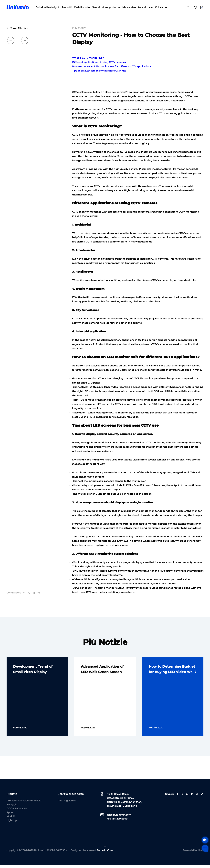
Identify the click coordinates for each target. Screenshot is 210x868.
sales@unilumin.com (119, 818)
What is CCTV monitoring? (88, 61)
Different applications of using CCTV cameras (99, 65)
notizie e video (127, 8)
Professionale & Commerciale (24, 804)
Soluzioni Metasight (48, 8)
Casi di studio (82, 8)
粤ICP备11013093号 (57, 853)
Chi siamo (161, 8)
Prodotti (67, 8)
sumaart (91, 853)
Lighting (12, 823)
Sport (10, 815)
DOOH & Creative (17, 811)
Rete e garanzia (67, 804)
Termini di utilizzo (193, 853)
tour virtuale (145, 8)
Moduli (11, 819)
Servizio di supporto (104, 8)
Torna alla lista (17, 31)
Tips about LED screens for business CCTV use (99, 74)
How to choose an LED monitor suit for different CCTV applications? (112, 70)
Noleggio (12, 808)
